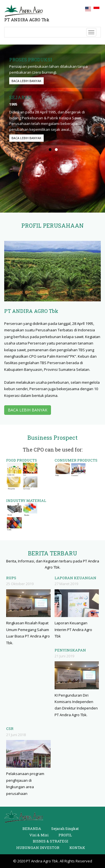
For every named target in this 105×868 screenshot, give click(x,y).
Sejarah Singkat (65, 829)
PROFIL (65, 835)
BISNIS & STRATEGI (51, 841)
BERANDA (32, 829)
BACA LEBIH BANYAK (26, 81)
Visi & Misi (39, 835)
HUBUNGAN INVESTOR (38, 848)
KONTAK (77, 848)
